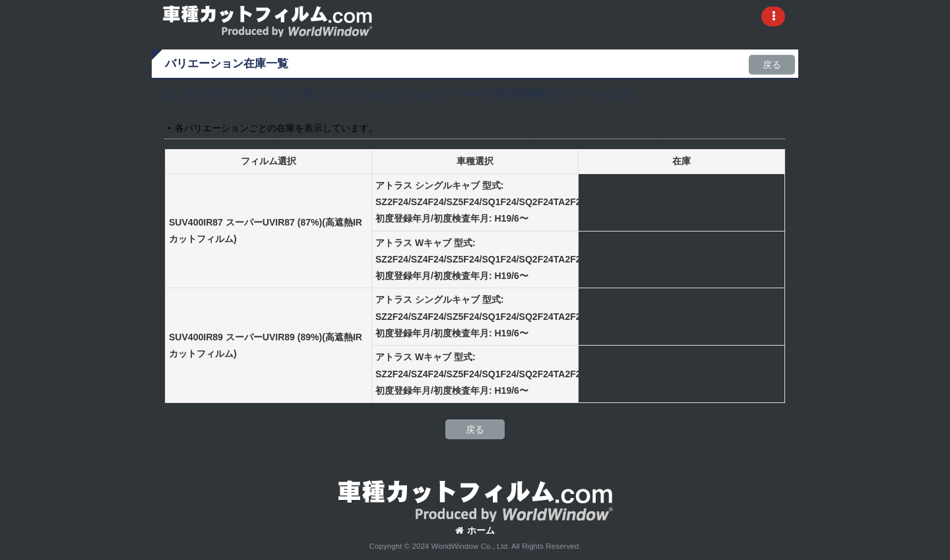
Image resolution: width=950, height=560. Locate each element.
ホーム (475, 530)
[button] (773, 16)
